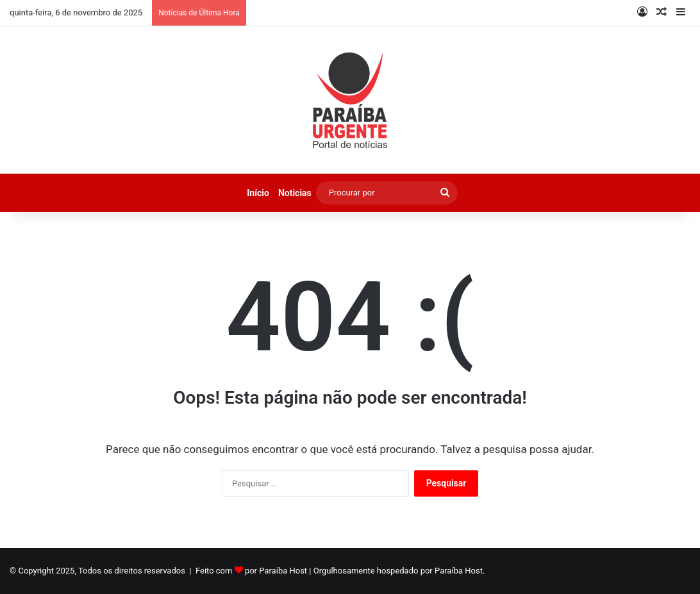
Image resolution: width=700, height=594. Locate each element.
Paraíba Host (283, 571)
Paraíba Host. (460, 571)
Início (258, 193)
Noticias (295, 193)
